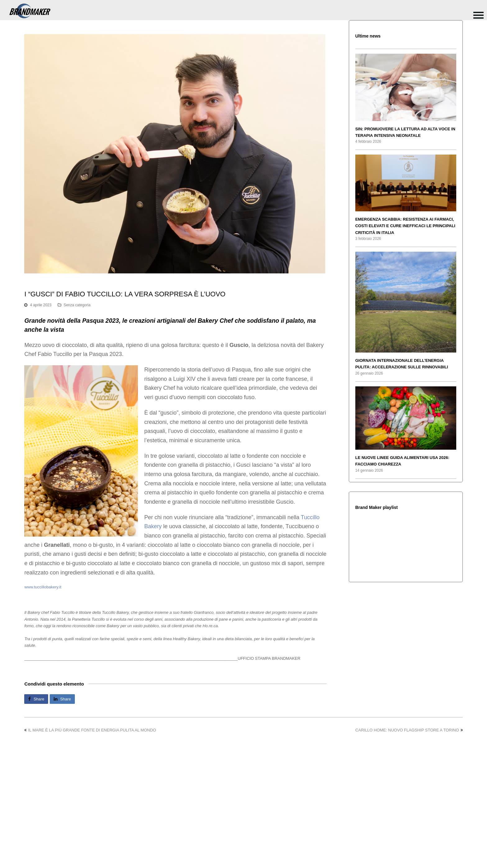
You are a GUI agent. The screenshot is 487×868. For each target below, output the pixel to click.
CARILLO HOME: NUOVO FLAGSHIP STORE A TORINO (409, 730)
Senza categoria (77, 305)
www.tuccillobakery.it (43, 587)
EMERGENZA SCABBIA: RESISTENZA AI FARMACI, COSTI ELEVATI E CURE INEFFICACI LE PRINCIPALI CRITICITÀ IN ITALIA (405, 226)
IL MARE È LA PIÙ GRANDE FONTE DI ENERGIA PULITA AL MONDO (90, 730)
